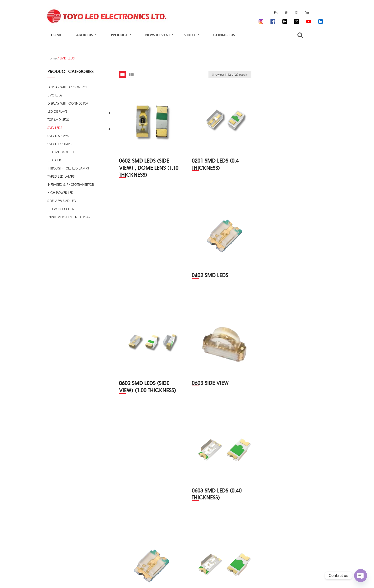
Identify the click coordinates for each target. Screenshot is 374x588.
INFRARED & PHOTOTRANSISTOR (71, 184)
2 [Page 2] (218, 558)
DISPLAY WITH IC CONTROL (68, 87)
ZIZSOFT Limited (176, 579)
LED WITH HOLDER (61, 209)
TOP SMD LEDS (58, 119)
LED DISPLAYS (57, 111)
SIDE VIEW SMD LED (62, 201)
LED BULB (54, 160)
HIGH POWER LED (60, 193)
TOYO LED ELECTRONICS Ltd (95, 579)
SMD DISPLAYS (58, 136)
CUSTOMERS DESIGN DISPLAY (69, 217)
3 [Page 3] (227, 558)
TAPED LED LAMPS (61, 176)
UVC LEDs (55, 95)
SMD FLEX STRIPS (59, 144)
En (276, 13)
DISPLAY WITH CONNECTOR (68, 103)
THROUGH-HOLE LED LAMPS (68, 168)
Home (52, 58)
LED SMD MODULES (62, 152)
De (307, 13)
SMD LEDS (55, 128)
